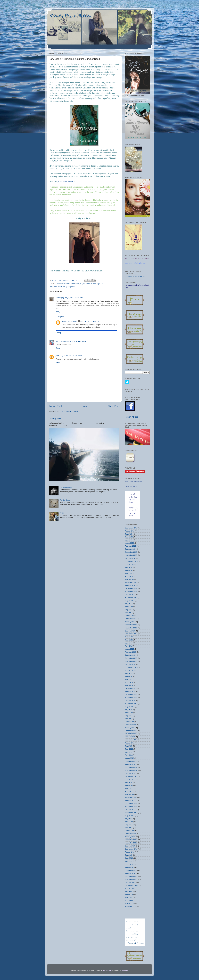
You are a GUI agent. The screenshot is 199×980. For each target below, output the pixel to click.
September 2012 (131, 776)
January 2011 (130, 837)
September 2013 (131, 740)
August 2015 (130, 670)
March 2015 (129, 685)
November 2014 (131, 697)
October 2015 (130, 664)
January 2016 (130, 655)
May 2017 (129, 610)
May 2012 (129, 788)
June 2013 (129, 749)
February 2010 (130, 870)
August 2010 (130, 852)
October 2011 (130, 810)
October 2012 (130, 773)
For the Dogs (65, 500)
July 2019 (129, 534)
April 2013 (129, 755)
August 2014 (130, 707)
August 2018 (130, 564)
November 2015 (131, 661)
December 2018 (131, 552)
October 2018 (130, 558)
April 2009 (129, 900)
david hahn (60, 341)
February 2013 (130, 761)
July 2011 (129, 819)
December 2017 (131, 588)
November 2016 (131, 628)
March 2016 (129, 649)
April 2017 (129, 613)
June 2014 (129, 713)
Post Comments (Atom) (69, 411)
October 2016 (130, 631)
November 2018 (131, 555)
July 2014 (129, 710)
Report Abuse (131, 417)
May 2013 (129, 752)
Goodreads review (66, 182)
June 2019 (129, 537)
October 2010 (130, 846)
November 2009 (131, 879)
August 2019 (130, 531)
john (57, 356)
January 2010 (130, 873)
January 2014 (130, 728)
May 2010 (129, 861)
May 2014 (129, 716)
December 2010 (131, 840)
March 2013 (129, 758)
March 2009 (129, 904)
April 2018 (129, 576)
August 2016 (130, 637)
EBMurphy (60, 298)
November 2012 (131, 770)
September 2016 (131, 634)
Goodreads (75, 284)
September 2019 (131, 528)
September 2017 (131, 598)
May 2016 (129, 643)
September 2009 (131, 885)
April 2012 (129, 791)
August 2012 (130, 779)
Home (85, 406)
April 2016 (129, 646)
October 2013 (130, 737)
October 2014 (130, 701)
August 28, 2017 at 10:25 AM (71, 356)
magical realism (86, 284)
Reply (58, 312)
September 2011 (131, 813)
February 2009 (130, 907)
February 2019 (130, 546)
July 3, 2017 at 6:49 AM (74, 298)
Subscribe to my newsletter (135, 276)
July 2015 (129, 673)
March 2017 (129, 616)
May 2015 (129, 679)
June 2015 (129, 676)
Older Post (114, 406)
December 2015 (131, 658)
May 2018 (129, 573)
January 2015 (130, 691)
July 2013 (129, 746)
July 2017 (129, 604)
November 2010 (131, 843)
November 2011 (131, 807)
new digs (96, 284)
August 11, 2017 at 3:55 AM (76, 341)
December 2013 (131, 731)
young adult (71, 287)
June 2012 (129, 785)
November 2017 (131, 591)
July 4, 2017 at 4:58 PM (90, 321)
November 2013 (131, 734)
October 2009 (130, 882)
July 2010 (129, 855)
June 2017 (129, 607)
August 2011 (130, 816)
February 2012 (130, 797)
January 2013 (130, 764)
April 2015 (129, 682)
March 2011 (129, 831)
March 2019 (129, 543)
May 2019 (129, 540)
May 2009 (129, 897)
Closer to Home (66, 487)
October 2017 (130, 594)
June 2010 (129, 858)
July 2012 (129, 782)
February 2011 (130, 834)
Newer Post (56, 406)
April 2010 (129, 864)
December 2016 (131, 625)
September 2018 (131, 561)
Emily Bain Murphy (63, 284)
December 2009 (131, 876)
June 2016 (129, 640)
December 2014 (131, 694)
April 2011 (129, 828)
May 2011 (129, 825)
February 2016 (130, 652)
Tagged (63, 513)
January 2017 (130, 622)
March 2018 (129, 579)
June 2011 (129, 822)
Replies (61, 317)
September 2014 (131, 704)
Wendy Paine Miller (71, 16)
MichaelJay (107, 970)
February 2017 (130, 619)
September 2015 (131, 667)
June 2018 (129, 570)
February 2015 (130, 688)
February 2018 (130, 582)
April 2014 (129, 719)
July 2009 (129, 891)
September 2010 (131, 849)
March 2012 (129, 794)
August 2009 (130, 888)
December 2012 (131, 767)
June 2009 (129, 894)
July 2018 (129, 567)
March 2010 (129, 867)
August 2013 (130, 743)
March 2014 (129, 722)
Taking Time (55, 419)
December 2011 (131, 804)
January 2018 (130, 585)
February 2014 (130, 725)
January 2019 (130, 549)
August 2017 (130, 601)
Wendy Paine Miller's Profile (134, 482)
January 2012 (130, 800)
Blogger (125, 970)
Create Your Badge (131, 486)
